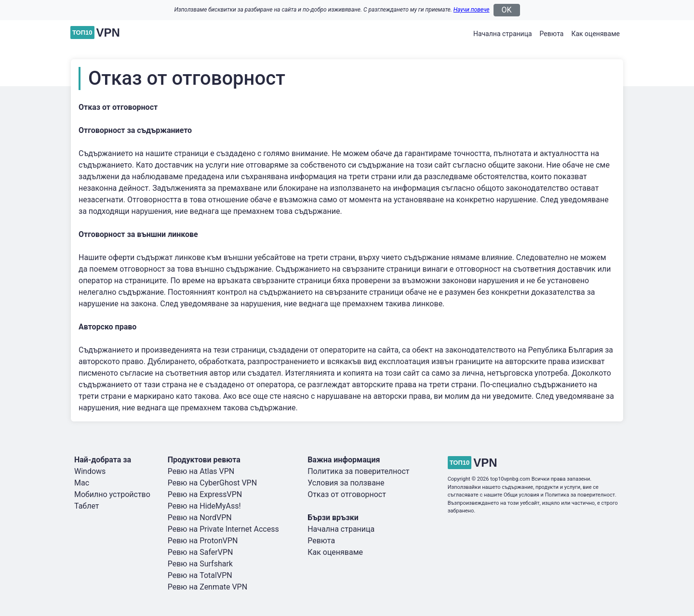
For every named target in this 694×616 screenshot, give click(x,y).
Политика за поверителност (358, 471)
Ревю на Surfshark (200, 564)
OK (507, 10)
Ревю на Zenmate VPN (207, 587)
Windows (90, 471)
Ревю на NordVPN (200, 518)
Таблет (87, 506)
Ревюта (552, 34)
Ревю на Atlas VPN (201, 471)
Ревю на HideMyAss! (204, 506)
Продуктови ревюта (204, 460)
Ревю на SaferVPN (200, 552)
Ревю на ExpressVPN (205, 494)
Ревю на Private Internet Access (223, 529)
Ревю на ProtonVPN (203, 541)
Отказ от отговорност (347, 494)
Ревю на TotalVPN (200, 575)
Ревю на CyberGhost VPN (212, 483)
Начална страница (503, 34)
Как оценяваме (595, 34)
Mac (82, 483)
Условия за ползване (346, 483)
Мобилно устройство (112, 494)
